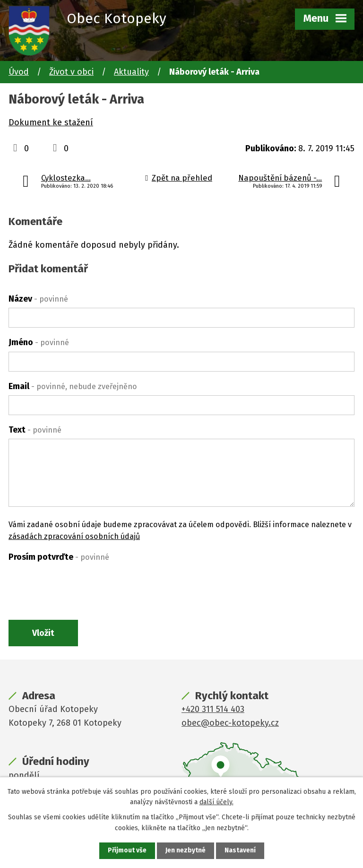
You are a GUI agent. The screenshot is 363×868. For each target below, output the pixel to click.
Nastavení (240, 851)
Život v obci (71, 72)
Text (35, 430)
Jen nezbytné (186, 851)
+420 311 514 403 (213, 710)
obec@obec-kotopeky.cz (230, 724)
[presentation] (80, 584)
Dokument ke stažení (51, 122)
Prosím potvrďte (59, 557)
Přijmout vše (127, 851)
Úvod (19, 72)
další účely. (216, 802)
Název (38, 299)
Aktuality (131, 72)
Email (73, 386)
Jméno (39, 342)
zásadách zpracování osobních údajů (74, 536)
